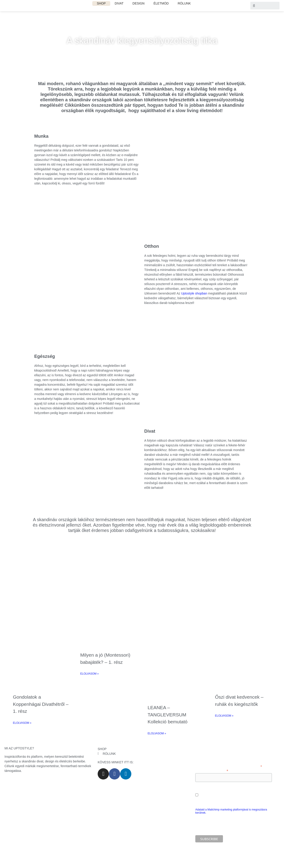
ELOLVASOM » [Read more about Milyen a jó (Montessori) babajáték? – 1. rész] (90, 674)
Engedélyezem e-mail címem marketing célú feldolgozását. (234, 795)
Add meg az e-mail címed (212, 771)
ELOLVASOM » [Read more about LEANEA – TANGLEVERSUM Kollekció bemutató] (157, 733)
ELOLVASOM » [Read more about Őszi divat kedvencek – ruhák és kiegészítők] (224, 716)
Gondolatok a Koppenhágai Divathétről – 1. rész (41, 704)
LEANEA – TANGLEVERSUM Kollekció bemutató (168, 715)
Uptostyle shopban (194, 293)
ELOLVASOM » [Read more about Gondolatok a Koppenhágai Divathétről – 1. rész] (22, 723)
